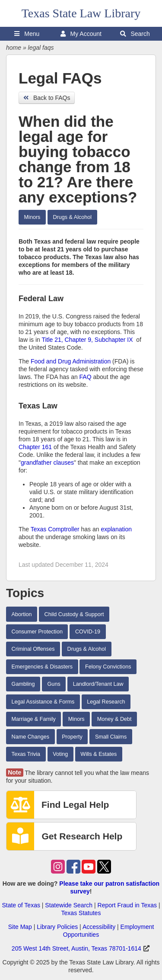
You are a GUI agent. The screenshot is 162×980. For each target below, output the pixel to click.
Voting (60, 754)
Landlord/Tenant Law (98, 684)
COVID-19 (88, 632)
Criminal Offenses (33, 649)
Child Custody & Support (74, 614)
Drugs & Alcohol (72, 217)
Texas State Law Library (81, 13)
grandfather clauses (47, 463)
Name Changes (31, 737)
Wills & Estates (98, 754)
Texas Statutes (81, 913)
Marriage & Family (34, 719)
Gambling (23, 684)
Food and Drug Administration (71, 361)
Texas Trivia (26, 754)
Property (72, 737)
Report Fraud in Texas (127, 905)
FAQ (86, 377)
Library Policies (57, 927)
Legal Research (106, 702)
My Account (81, 34)
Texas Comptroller (55, 529)
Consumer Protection (37, 632)
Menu (27, 34)
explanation (116, 529)
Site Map (20, 927)
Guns (54, 684)
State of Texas (21, 905)
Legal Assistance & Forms (43, 702)
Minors (32, 217)
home (14, 48)
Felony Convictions (108, 667)
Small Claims (111, 737)
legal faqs (41, 48)
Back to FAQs (47, 98)
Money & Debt (114, 719)
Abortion (22, 614)
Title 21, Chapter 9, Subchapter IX (87, 340)
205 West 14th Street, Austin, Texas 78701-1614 (76, 948)
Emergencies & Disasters (42, 667)
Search (135, 34)
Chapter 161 (35, 447)
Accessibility (99, 927)
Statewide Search (69, 905)
